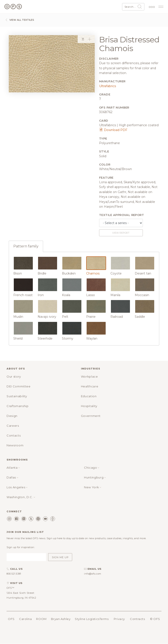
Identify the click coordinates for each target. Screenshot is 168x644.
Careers (13, 426)
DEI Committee (18, 386)
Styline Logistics (87, 619)
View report (121, 233)
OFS (11, 619)
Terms (104, 619)
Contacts (14, 435)
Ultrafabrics (108, 86)
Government (91, 416)
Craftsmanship (17, 406)
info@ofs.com (93, 574)
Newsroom (15, 445)
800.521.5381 (14, 574)
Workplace (89, 376)
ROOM (41, 619)
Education (89, 396)
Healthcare (90, 386)
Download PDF (113, 130)
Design (12, 416)
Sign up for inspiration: (21, 547)
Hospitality (89, 406)
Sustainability (17, 396)
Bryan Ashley (61, 619)
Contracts (137, 619)
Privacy (119, 619)
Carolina (25, 619)
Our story (14, 376)
